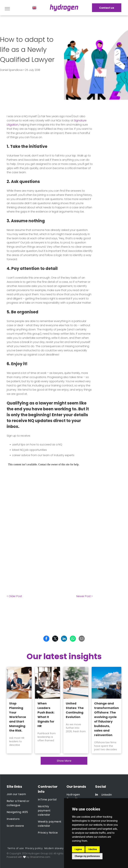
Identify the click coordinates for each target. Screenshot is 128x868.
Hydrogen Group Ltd (40, 853)
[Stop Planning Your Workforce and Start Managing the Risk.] (19, 683)
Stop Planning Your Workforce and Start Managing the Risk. (18, 717)
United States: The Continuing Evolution (75, 710)
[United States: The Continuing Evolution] (76, 683)
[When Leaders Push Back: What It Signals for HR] (47, 683)
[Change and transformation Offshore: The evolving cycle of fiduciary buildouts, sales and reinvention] (106, 683)
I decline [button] (92, 849)
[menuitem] (20, 794)
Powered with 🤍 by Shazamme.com (28, 857)
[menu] (7, 9)
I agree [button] (78, 849)
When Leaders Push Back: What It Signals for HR (46, 715)
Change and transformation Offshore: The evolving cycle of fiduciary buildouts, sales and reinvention (106, 719)
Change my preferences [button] (87, 856)
